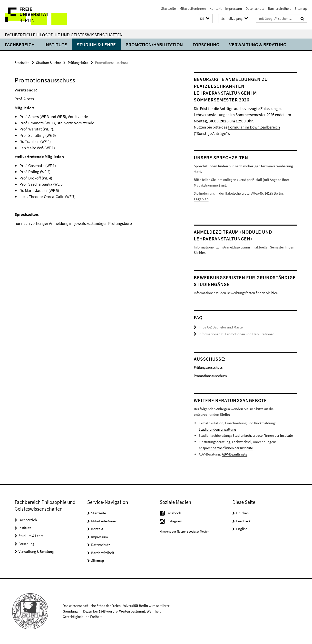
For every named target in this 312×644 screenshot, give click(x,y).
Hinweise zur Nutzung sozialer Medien (184, 531)
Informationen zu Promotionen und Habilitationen (237, 334)
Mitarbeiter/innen (193, 8)
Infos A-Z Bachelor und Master (221, 327)
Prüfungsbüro (78, 63)
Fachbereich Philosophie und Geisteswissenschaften (64, 35)
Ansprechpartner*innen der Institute (226, 448)
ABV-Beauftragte (234, 454)
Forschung (206, 45)
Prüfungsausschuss (208, 367)
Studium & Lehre (96, 45)
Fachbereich (20, 45)
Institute (56, 45)
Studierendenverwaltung (217, 429)
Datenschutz (255, 8)
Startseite (168, 8)
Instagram (174, 521)
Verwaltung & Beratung (258, 45)
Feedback (243, 521)
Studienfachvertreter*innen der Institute (263, 435)
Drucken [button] (242, 513)
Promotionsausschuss (210, 376)
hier (274, 293)
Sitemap (301, 8)
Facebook (174, 513)
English (242, 529)
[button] (205, 19)
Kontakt (215, 8)
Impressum (234, 8)
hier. (202, 253)
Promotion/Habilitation (154, 45)
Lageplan (201, 199)
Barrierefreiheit (279, 8)
